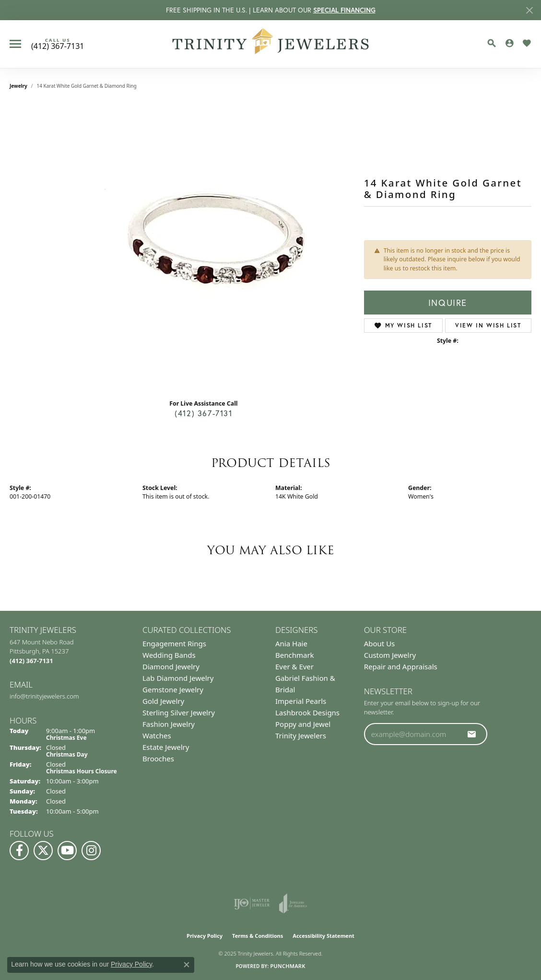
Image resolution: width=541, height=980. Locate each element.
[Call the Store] (31, 661)
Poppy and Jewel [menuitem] (303, 724)
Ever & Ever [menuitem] (294, 666)
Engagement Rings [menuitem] (174, 643)
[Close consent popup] (187, 965)
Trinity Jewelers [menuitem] (301, 735)
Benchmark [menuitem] (295, 655)
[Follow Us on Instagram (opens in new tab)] (91, 851)
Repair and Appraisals (401, 666)
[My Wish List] (527, 43)
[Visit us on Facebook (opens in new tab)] (19, 851)
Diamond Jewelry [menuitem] (171, 666)
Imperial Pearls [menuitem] (301, 701)
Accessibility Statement (323, 936)
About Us (380, 643)
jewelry (18, 86)
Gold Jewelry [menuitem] (163, 701)
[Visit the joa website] (293, 903)
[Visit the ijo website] (252, 903)
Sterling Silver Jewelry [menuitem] (179, 712)
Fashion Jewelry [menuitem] (169, 724)
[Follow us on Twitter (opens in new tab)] (43, 851)
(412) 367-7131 (203, 413)
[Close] (529, 10)
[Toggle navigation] (15, 44)
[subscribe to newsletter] (472, 734)
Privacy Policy (205, 936)
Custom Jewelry (390, 655)
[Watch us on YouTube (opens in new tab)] (67, 851)
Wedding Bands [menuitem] (169, 655)
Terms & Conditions (258, 936)
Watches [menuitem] (157, 735)
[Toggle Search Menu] (492, 43)
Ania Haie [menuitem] (291, 643)
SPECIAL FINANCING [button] (344, 10)
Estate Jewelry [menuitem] (166, 747)
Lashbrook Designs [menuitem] (307, 712)
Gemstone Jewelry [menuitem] (173, 689)
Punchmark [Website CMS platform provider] (288, 966)
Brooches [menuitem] (158, 758)
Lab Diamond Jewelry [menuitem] (178, 678)
